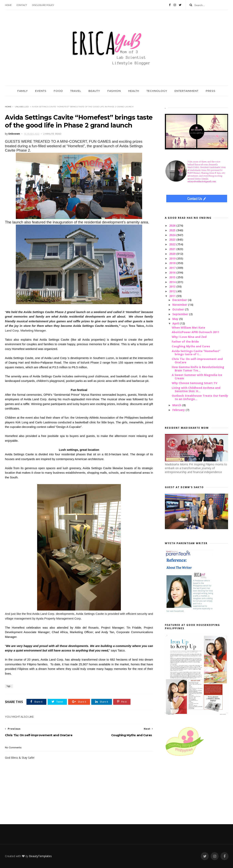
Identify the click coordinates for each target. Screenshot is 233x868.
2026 (173, 225)
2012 (173, 291)
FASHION (114, 91)
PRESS (211, 91)
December (180, 300)
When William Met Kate (188, 328)
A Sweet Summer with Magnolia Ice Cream (197, 377)
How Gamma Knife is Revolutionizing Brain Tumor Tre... (198, 369)
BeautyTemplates (40, 856)
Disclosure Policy (43, 5)
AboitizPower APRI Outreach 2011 (195, 332)
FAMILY (23, 91)
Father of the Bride (185, 342)
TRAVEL (76, 91)
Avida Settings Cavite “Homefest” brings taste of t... (196, 353)
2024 (173, 235)
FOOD (58, 91)
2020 (173, 254)
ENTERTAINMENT (186, 91)
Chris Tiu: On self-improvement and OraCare (197, 361)
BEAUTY (94, 91)
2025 (173, 230)
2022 (173, 244)
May (176, 319)
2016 (173, 272)
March (177, 405)
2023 (173, 239)
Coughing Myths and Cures (191, 346)
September (181, 314)
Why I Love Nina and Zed (189, 337)
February (179, 410)
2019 (173, 258)
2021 (173, 249)
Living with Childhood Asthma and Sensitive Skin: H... (196, 389)
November (180, 305)
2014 (173, 282)
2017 (173, 268)
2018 (173, 263)
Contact (22, 5)
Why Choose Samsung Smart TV (194, 383)
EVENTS (41, 91)
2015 (173, 277)
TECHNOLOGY (157, 91)
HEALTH (134, 91)
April (176, 323)
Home (8, 5)
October (179, 309)
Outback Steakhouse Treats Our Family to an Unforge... (200, 397)
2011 (173, 296)
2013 (173, 286)
